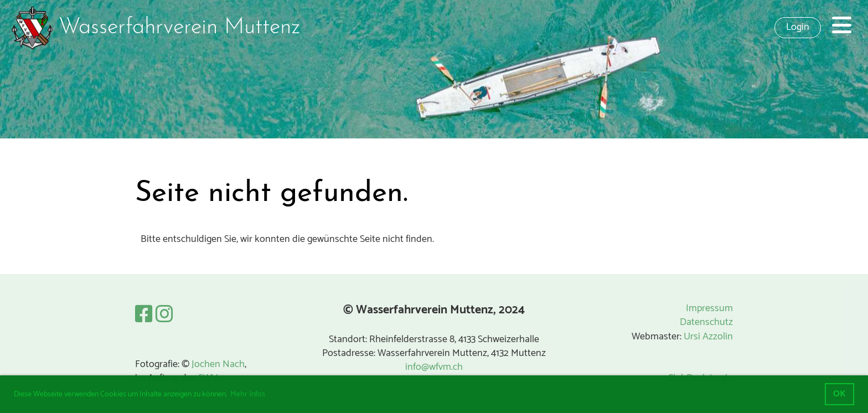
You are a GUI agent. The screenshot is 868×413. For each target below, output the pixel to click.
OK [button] (839, 394)
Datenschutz (706, 322)
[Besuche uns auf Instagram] (164, 315)
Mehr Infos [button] (248, 394)
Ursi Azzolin (708, 337)
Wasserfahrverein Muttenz (179, 28)
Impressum (709, 308)
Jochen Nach (218, 364)
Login (798, 27)
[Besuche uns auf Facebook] (144, 315)
